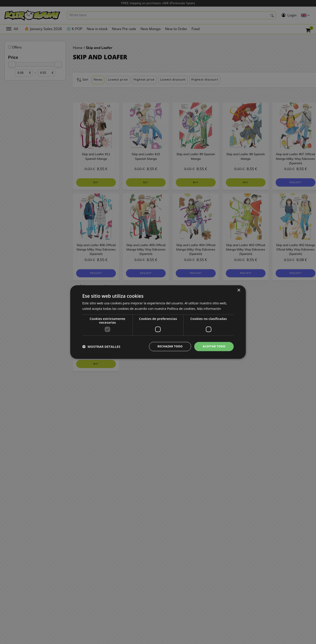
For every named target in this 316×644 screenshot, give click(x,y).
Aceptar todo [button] (213, 346)
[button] (101, 346)
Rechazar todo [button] (168, 346)
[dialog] (158, 322)
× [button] (239, 290)
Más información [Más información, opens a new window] (210, 308)
